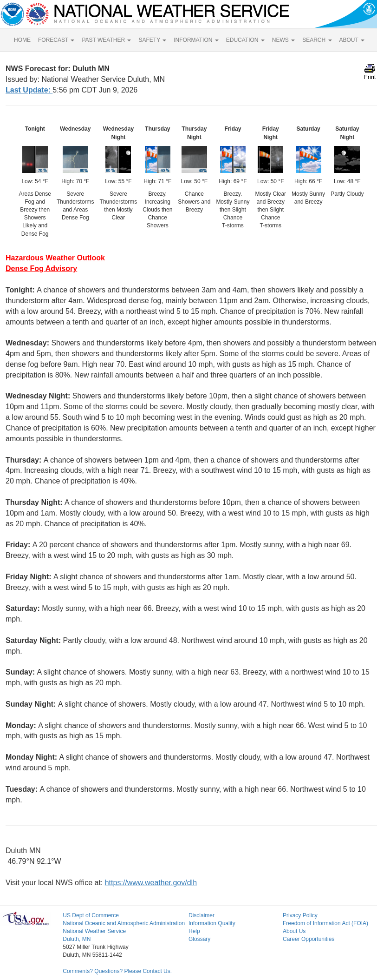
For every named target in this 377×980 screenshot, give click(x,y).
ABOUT (352, 40)
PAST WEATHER (106, 40)
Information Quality (212, 923)
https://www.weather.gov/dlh (151, 883)
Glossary (199, 939)
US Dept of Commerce (91, 915)
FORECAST (56, 40)
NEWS (283, 40)
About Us (294, 931)
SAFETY (152, 40)
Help (194, 931)
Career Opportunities (309, 939)
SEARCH (317, 40)
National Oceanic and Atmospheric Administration (124, 923)
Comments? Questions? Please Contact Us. (117, 971)
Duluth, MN (77, 939)
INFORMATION (196, 40)
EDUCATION (245, 40)
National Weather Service (94, 931)
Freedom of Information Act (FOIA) (325, 923)
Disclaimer (201, 915)
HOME (22, 40)
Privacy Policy (300, 915)
